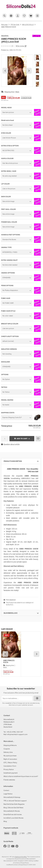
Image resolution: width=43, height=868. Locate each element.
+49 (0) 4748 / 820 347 (15, 732)
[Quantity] (5, 439)
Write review (20, 46)
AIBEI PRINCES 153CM (9, 661)
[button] (37, 57)
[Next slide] (29, 71)
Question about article (10, 444)
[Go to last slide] (5, 71)
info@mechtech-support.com (17, 734)
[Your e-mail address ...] (17, 698)
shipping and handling (21, 857)
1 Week (17, 92)
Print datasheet (11, 600)
